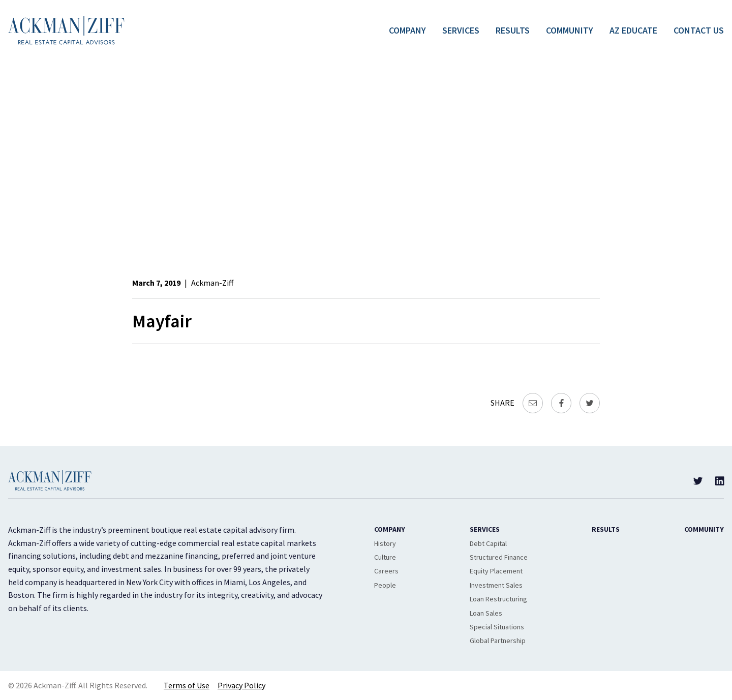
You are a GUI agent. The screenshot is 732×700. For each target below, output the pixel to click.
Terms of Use (187, 685)
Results (513, 30)
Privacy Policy (241, 685)
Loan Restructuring (498, 599)
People (385, 585)
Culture (385, 557)
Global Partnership (498, 641)
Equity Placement (496, 571)
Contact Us (699, 30)
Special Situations (497, 627)
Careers (386, 571)
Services (461, 30)
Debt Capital (488, 543)
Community (570, 30)
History (385, 543)
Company (407, 30)
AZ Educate (633, 30)
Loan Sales (486, 613)
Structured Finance (499, 557)
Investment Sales (496, 585)
